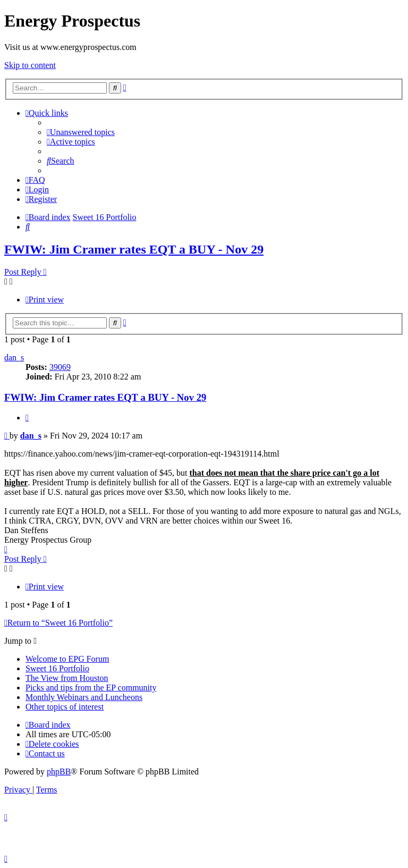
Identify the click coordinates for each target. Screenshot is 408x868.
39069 (60, 367)
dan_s (14, 357)
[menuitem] (81, 132)
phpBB (59, 772)
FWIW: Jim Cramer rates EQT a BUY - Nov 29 (134, 249)
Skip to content (30, 65)
